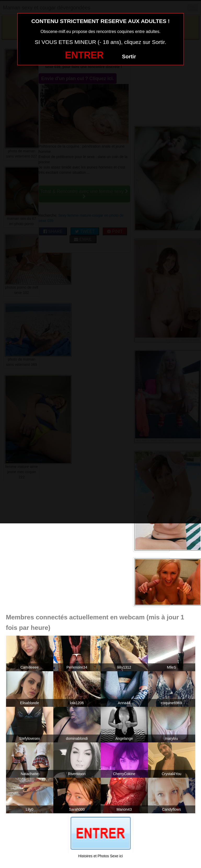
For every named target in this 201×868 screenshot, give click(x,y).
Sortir (129, 57)
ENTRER (84, 55)
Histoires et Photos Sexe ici (100, 856)
